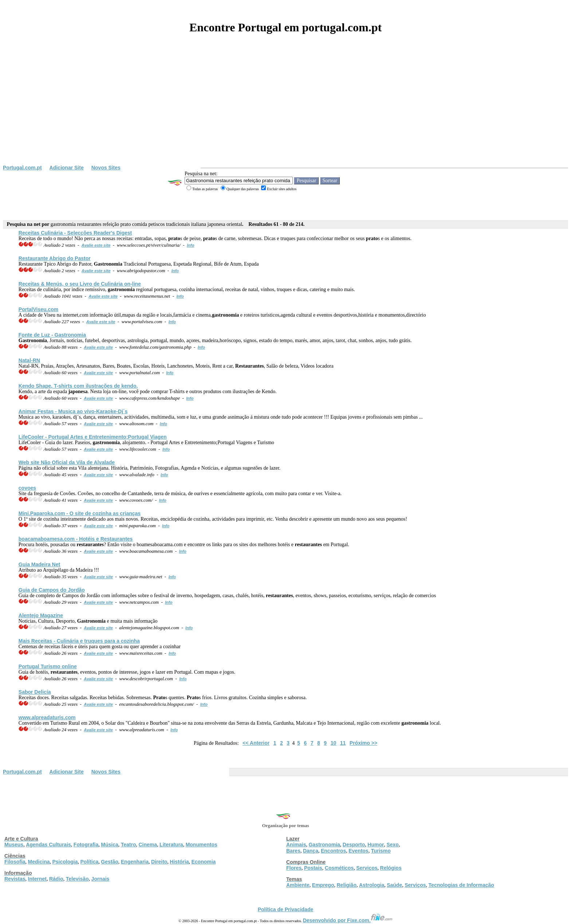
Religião (346, 885)
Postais (313, 868)
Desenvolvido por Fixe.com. (348, 920)
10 (334, 743)
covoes (27, 488)
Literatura (171, 845)
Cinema (148, 845)
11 (343, 743)
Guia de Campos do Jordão (52, 590)
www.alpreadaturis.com (47, 717)
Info (190, 245)
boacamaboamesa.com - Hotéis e (76, 539)
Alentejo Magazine (41, 615)
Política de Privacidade (286, 909)
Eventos (358, 851)
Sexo (392, 845)
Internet (37, 879)
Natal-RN (29, 360)
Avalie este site (96, 245)
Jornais (101, 879)
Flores (294, 868)
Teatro (129, 845)
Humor (376, 845)
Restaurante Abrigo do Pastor (55, 258)
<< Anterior (256, 743)
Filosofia (15, 862)
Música (109, 845)
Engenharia (135, 862)
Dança (311, 851)
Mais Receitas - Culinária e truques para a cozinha (79, 641)
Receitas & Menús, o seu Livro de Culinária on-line (80, 284)
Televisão (77, 879)
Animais (296, 845)
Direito (159, 862)
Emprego (323, 885)
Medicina (39, 862)
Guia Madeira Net (39, 564)
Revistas (15, 879)
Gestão (109, 862)
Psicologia (65, 862)
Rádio (56, 879)
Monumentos (202, 845)
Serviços (367, 868)
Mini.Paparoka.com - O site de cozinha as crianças (80, 513)
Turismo (381, 851)
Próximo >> (363, 743)
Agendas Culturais (48, 845)
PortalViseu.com (38, 309)
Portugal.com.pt (22, 168)
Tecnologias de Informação (461, 885)
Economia (203, 862)
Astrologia (372, 885)
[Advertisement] (285, 110)
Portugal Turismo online (48, 666)
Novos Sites (106, 168)
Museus (14, 845)
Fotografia (86, 845)
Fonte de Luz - (52, 335)
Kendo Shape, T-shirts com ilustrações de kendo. (78, 386)
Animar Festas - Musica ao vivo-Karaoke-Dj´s (73, 411)
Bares (293, 851)
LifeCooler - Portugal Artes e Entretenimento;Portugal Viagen (93, 437)
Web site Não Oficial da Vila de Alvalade (67, 462)
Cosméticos (339, 868)
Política (90, 862)
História (179, 862)
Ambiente (298, 885)
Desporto (354, 845)
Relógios (391, 868)
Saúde (394, 885)
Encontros (333, 851)
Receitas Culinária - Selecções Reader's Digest (75, 233)
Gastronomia (324, 845)
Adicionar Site (67, 168)
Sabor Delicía (35, 692)
